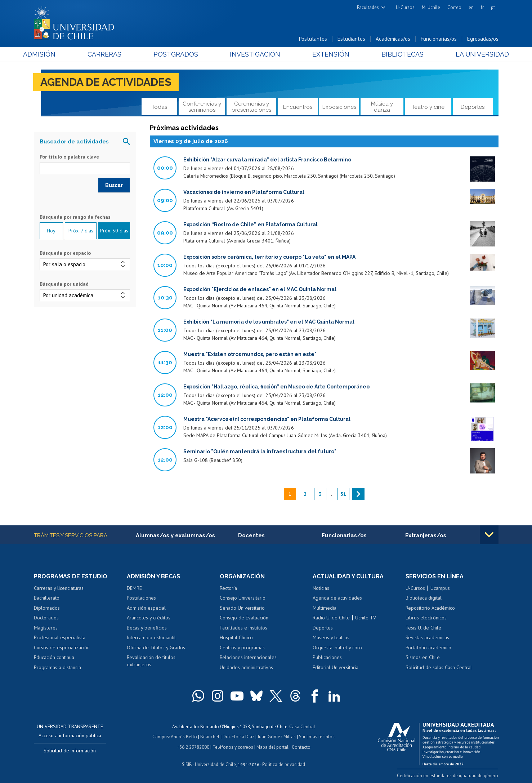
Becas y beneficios (147, 628)
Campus (161, 736)
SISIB (187, 763)
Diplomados (47, 608)
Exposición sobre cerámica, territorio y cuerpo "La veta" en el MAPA (269, 257)
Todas (159, 107)
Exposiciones (339, 107)
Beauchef (210, 736)
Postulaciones (141, 598)
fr (482, 7)
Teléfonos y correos (233, 746)
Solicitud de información (70, 751)
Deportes (473, 107)
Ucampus (440, 588)
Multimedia (325, 608)
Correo (454, 7)
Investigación (255, 55)
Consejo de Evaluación (244, 618)
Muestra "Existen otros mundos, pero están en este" (250, 354)
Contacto (301, 746)
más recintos (322, 736)
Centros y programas (242, 648)
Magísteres (46, 628)
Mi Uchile (431, 7)
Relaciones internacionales (248, 658)
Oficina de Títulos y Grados (156, 648)
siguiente (358, 494)
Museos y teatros (331, 638)
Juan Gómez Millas (277, 736)
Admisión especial (146, 608)
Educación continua (54, 658)
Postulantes (313, 39)
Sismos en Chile (423, 658)
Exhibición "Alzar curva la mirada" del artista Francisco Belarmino (267, 160)
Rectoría (228, 588)
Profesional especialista (60, 638)
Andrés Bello (184, 736)
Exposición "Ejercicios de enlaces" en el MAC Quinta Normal (260, 289)
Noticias (321, 588)
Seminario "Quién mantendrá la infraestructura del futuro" (260, 451)
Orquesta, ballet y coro (337, 648)
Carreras (111, 55)
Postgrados (179, 55)
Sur (302, 736)
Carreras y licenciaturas (59, 588)
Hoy (51, 231)
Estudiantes (351, 39)
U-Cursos (405, 7)
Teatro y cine (428, 107)
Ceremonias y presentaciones (251, 107)
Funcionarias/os (439, 39)
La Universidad (471, 55)
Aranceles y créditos (149, 618)
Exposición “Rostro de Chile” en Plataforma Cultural (251, 224)
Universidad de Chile (215, 763)
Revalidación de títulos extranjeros (151, 661)
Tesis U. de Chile (423, 628)
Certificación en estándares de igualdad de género (448, 775)
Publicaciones (327, 658)
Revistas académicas (427, 638)
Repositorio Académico (430, 608)
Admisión (50, 55)
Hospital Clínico (236, 638)
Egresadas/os (483, 39)
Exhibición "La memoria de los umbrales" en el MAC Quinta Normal (269, 322)
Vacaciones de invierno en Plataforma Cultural (244, 192)
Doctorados (46, 618)
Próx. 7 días (81, 231)
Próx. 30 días (114, 231)
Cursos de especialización (62, 648)
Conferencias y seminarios (202, 107)
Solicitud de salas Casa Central (439, 667)
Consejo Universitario (243, 598)
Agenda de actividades (106, 82)
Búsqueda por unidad (64, 284)
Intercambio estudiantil (151, 638)
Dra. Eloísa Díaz (238, 736)
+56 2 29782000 (193, 746)
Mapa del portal (272, 746)
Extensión (327, 55)
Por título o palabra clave (69, 157)
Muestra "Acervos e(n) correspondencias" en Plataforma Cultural (267, 419)
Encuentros (298, 107)
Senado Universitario (242, 608)
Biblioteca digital (424, 598)
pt (493, 7)
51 (343, 494)
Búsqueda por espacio (65, 253)
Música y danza (382, 107)
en (471, 7)
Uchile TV (366, 618)
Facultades (368, 7)
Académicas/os (393, 39)
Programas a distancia (57, 667)
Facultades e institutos (243, 628)
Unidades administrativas (246, 667)
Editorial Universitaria (336, 667)
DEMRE (134, 588)
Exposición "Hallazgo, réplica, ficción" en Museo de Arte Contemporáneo (276, 387)
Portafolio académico (428, 648)
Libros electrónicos (426, 618)
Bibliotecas (395, 55)
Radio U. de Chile (331, 618)
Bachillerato (47, 598)
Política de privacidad (284, 763)
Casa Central (302, 726)
